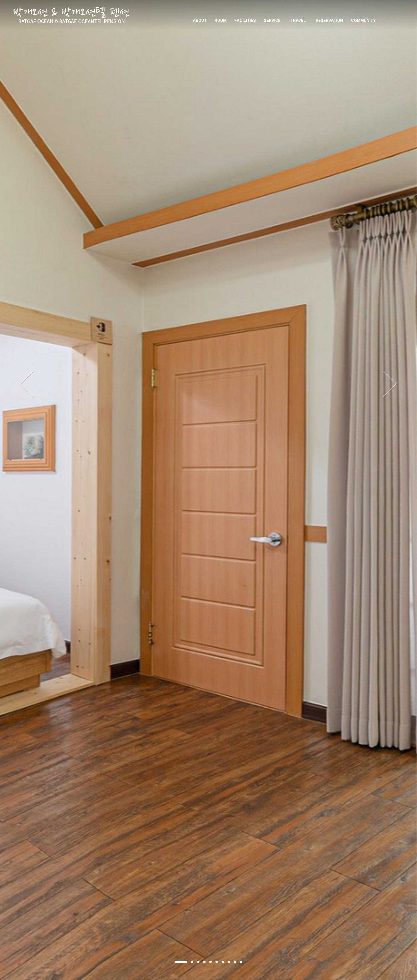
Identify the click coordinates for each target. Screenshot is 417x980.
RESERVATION (329, 20)
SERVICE (272, 20)
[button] (181, 962)
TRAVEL (298, 20)
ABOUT (200, 20)
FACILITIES (245, 20)
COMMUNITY (363, 20)
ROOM (221, 20)
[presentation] (27, 384)
